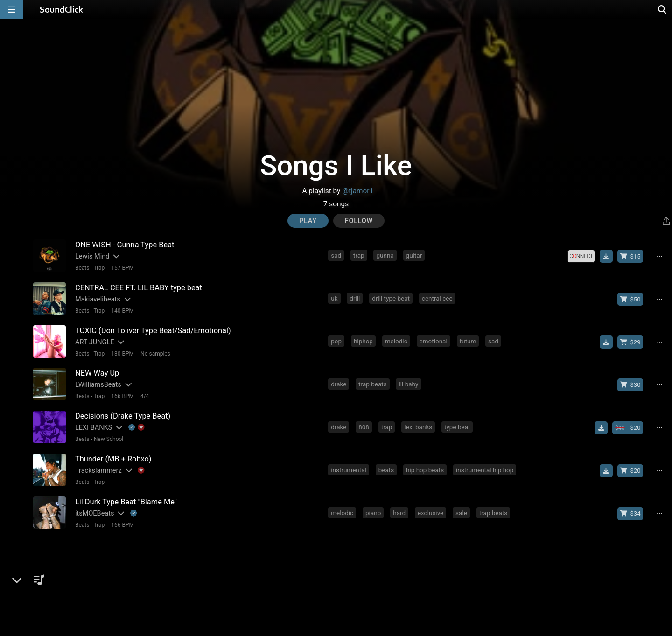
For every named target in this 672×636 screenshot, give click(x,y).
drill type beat (391, 298)
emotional (434, 340)
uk (335, 298)
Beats (82, 267)
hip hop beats (425, 468)
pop (337, 340)
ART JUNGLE (94, 341)
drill (355, 298)
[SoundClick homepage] (62, 9)
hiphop (364, 340)
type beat (458, 425)
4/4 (144, 395)
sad (336, 255)
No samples (155, 352)
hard (400, 510)
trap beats (373, 383)
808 (364, 425)
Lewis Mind (92, 256)
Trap (99, 267)
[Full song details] (660, 256)
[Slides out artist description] (115, 256)
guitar (414, 255)
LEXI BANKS (93, 426)
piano (374, 510)
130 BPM (122, 352)
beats (386, 468)
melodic (397, 340)
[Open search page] (663, 9)
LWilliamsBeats (98, 383)
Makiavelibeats (97, 298)
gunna (385, 255)
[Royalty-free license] (582, 256)
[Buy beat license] (631, 256)
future (468, 340)
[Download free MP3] (607, 256)
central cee (438, 298)
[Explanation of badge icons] (136, 426)
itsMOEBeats (94, 511)
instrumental (349, 468)
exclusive (431, 510)
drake (339, 383)
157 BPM (122, 267)
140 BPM (122, 310)
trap (359, 255)
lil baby (409, 383)
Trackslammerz (98, 468)
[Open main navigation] (12, 9)
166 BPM (122, 395)
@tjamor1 (358, 191)
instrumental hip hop (485, 468)
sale (462, 510)
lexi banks (419, 425)
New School (108, 437)
